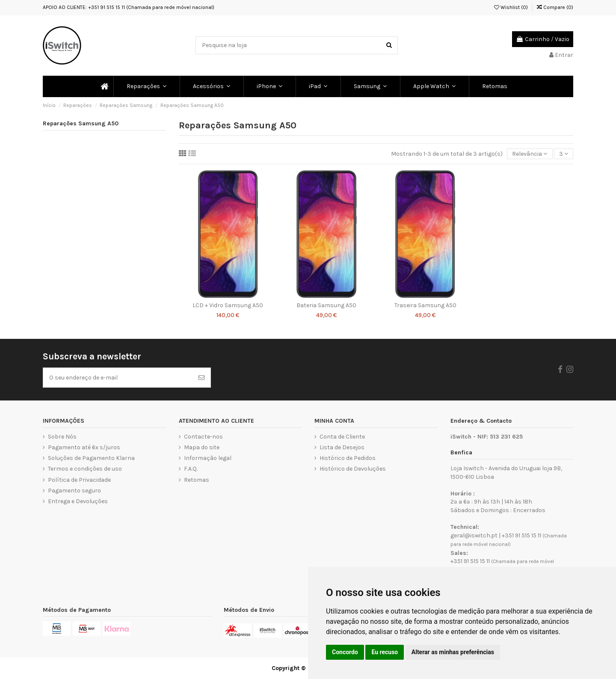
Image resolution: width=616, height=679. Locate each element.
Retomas (197, 480)
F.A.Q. (191, 469)
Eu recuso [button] (385, 652)
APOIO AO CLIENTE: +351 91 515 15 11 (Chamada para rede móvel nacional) (129, 7)
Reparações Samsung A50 (81, 123)
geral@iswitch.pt (474, 535)
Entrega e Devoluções (78, 501)
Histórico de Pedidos (348, 458)
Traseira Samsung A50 (425, 305)
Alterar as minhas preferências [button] (453, 652)
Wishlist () (511, 7)
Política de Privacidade (79, 480)
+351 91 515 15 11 (521, 535)
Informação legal (208, 458)
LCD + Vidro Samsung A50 (228, 305)
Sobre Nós (62, 437)
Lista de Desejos (342, 447)
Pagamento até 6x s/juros (84, 447)
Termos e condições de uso (85, 469)
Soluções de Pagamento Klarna (91, 458)
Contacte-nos (203, 437)
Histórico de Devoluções (353, 469)
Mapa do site (202, 447)
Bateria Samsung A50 (326, 305)
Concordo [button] (345, 652)
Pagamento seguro (74, 491)
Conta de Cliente (342, 437)
